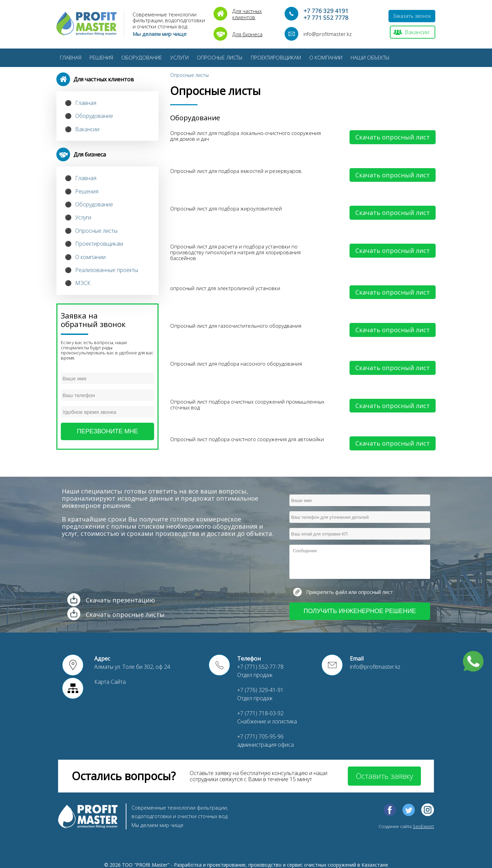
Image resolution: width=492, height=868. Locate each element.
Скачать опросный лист (393, 137)
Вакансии (417, 32)
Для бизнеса (247, 34)
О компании (326, 57)
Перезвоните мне (107, 431)
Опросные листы (220, 57)
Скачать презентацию (120, 600)
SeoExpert (423, 826)
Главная (71, 57)
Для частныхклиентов (247, 14)
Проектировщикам (276, 57)
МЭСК (83, 283)
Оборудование (142, 57)
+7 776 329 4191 (326, 11)
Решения (101, 57)
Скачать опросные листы (125, 614)
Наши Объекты (370, 57)
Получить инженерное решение (360, 611)
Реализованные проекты (107, 270)
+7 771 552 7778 (326, 18)
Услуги (179, 57)
